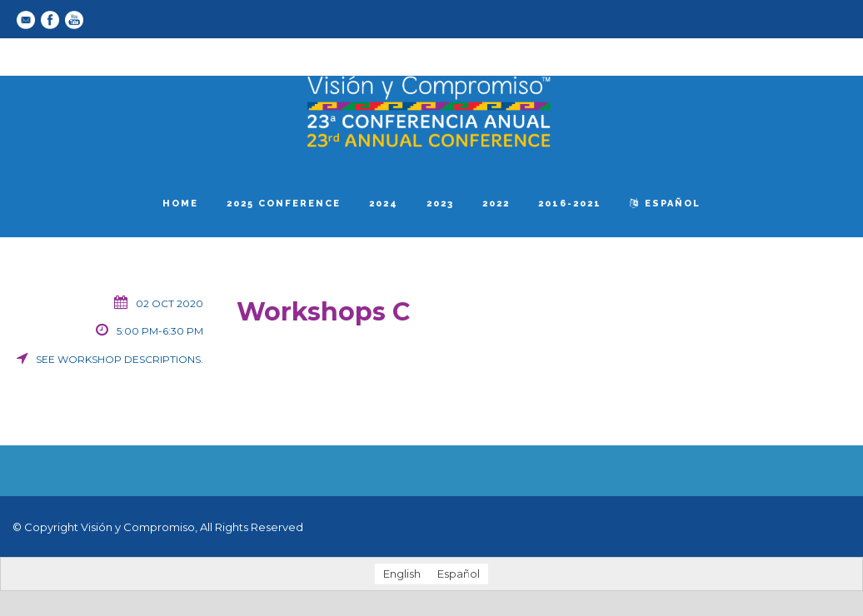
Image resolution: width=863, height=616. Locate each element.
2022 (496, 204)
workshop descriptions (129, 359)
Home (180, 204)
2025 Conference (284, 204)
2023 (440, 204)
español (665, 204)
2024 (384, 204)
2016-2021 (570, 204)
